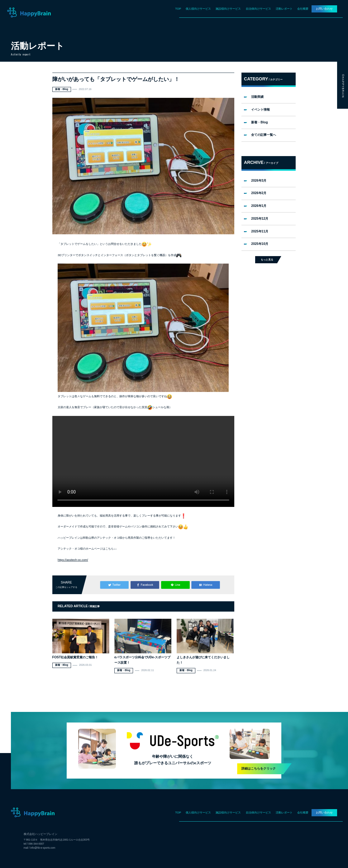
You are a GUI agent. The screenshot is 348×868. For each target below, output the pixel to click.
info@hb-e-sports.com (43, 848)
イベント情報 (260, 110)
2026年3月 (259, 181)
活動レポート (284, 9)
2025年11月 (260, 231)
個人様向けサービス (198, 9)
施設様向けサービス (228, 9)
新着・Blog (259, 122)
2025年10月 (260, 244)
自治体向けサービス (258, 9)
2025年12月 (260, 219)
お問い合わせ (324, 9)
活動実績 (257, 97)
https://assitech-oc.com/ (73, 560)
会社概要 (303, 9)
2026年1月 (259, 206)
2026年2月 (259, 193)
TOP (178, 9)
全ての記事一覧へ (264, 135)
